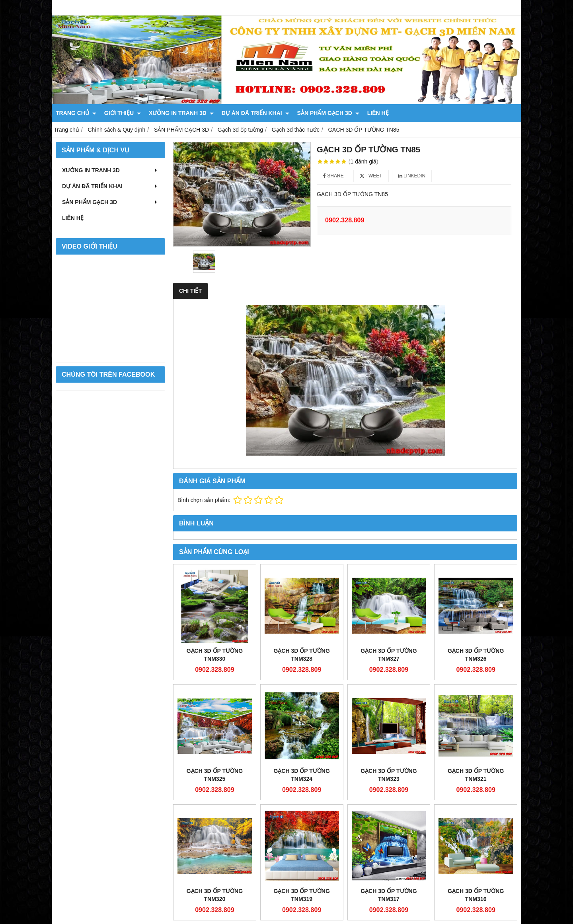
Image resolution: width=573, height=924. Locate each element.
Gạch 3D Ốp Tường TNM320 (215, 895)
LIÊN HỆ (378, 113)
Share (333, 176)
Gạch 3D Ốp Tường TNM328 (301, 655)
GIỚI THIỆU (123, 113)
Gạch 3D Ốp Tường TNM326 (476, 655)
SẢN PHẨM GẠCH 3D (328, 113)
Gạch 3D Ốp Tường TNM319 (301, 895)
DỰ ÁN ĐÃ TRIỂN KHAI (255, 113)
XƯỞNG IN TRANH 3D (181, 113)
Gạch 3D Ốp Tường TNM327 (389, 655)
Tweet (371, 176)
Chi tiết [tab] (190, 291)
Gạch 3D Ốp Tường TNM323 (389, 775)
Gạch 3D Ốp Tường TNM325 (215, 775)
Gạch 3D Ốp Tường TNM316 (476, 821)
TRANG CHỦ (76, 113)
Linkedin (412, 176)
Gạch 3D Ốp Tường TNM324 (301, 775)
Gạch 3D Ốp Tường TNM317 (389, 821)
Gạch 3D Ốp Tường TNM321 (476, 775)
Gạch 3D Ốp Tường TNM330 (215, 655)
